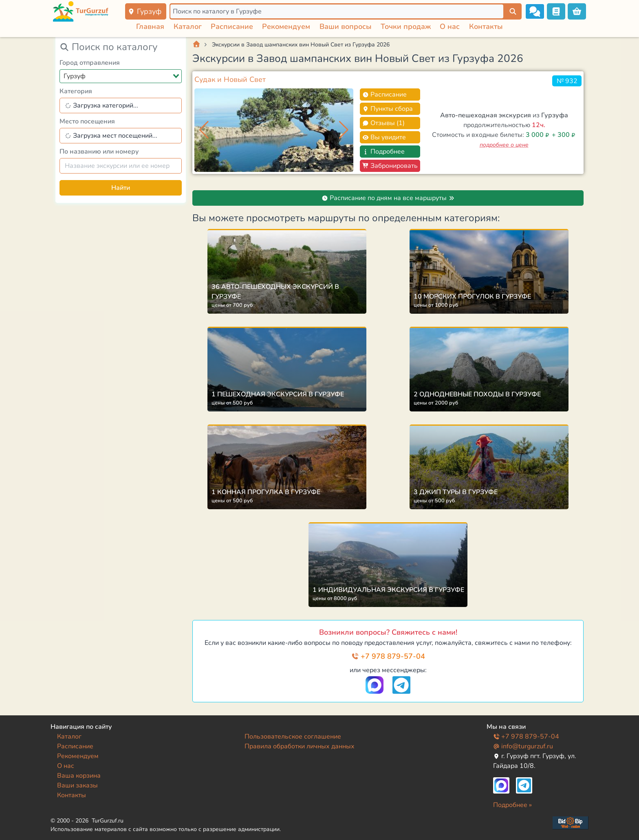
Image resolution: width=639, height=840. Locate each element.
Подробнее (383, 152)
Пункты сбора (388, 109)
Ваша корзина (79, 776)
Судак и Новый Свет (230, 79)
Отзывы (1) (383, 123)
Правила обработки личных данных (300, 746)
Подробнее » (512, 805)
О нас (450, 26)
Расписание (232, 26)
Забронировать (390, 166)
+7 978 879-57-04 (388, 656)
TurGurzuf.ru (108, 821)
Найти (121, 188)
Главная (150, 26)
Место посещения (87, 121)
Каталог (188, 26)
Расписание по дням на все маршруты (388, 198)
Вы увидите (384, 137)
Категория (76, 91)
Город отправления (90, 63)
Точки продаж (406, 26)
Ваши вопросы (346, 26)
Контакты (486, 26)
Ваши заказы (77, 785)
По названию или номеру (99, 152)
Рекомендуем (286, 26)
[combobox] (121, 76)
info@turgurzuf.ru (523, 746)
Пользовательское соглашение (293, 737)
